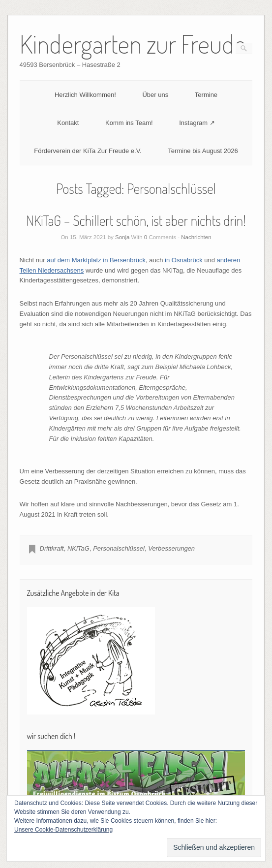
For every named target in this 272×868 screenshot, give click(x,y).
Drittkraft (52, 548)
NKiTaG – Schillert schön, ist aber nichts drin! (136, 220)
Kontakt (68, 123)
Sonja (122, 237)
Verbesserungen (171, 548)
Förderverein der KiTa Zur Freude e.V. (88, 151)
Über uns (155, 95)
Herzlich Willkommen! (85, 95)
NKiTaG (78, 548)
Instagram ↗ (197, 123)
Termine (206, 95)
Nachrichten (196, 237)
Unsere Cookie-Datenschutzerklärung (63, 830)
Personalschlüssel (119, 548)
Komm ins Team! (129, 123)
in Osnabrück (184, 260)
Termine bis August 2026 (203, 151)
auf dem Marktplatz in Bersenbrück (96, 260)
